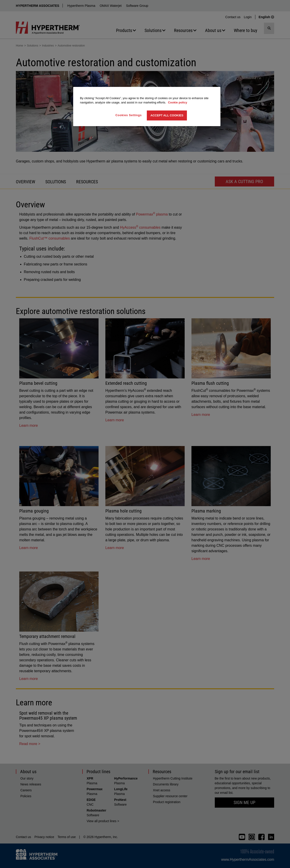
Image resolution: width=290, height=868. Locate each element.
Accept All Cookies (167, 115)
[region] (147, 107)
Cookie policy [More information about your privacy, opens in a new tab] (178, 102)
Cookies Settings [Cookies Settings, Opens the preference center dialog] (129, 115)
